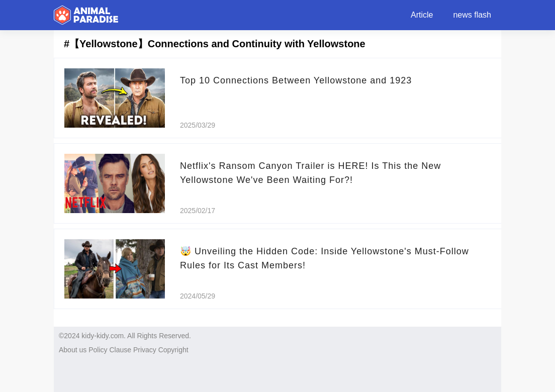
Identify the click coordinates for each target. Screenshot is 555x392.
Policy (98, 350)
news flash (472, 15)
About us (73, 350)
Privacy (145, 350)
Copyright (173, 350)
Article (422, 15)
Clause (120, 350)
